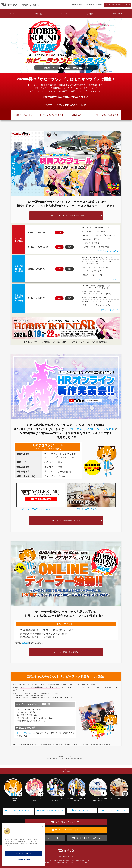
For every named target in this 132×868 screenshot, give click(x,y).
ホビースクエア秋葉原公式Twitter (98, 798)
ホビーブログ (117, 14)
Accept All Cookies (23, 854)
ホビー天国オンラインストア (118, 5)
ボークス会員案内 (78, 5)
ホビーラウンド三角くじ (107, 115)
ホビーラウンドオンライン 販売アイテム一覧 (66, 215)
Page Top (66, 771)
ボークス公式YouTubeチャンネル (92, 429)
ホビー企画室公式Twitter (13, 798)
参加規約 (25, 643)
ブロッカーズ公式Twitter (34, 798)
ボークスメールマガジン (114, 810)
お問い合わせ (90, 5)
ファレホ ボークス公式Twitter (55, 798)
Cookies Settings (23, 859)
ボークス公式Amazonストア (67, 830)
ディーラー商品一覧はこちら (66, 652)
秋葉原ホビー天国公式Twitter (77, 798)
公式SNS (99, 5)
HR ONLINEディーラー (80, 115)
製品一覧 (39, 14)
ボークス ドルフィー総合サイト (89, 838)
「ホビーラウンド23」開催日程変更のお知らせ (64, 105)
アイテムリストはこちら (108, 251)
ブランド (13, 14)
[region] (23, 845)
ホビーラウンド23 (24, 733)
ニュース (64, 14)
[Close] (42, 827)
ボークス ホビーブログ (119, 798)
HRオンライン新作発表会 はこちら (66, 520)
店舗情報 (90, 14)
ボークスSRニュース (82, 810)
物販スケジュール (25, 115)
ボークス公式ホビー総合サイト (30, 5)
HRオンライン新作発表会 (52, 115)
